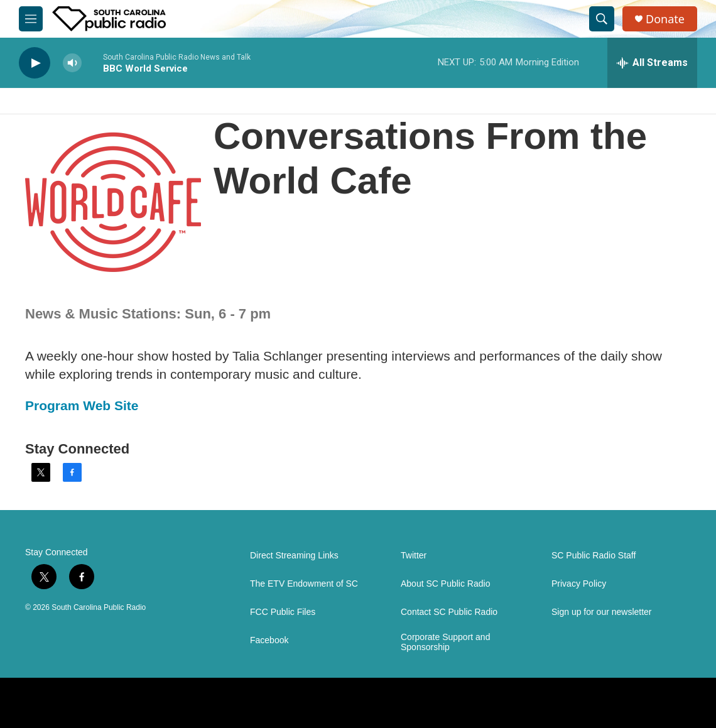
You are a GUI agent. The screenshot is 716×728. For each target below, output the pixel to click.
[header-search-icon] (602, 19)
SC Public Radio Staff (594, 556)
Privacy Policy (579, 584)
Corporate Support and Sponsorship (445, 642)
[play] (35, 63)
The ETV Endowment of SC (304, 584)
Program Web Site (82, 405)
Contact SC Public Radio (449, 612)
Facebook (269, 640)
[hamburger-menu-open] (31, 19)
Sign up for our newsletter (602, 612)
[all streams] (652, 63)
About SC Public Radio (445, 584)
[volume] (72, 63)
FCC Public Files (283, 612)
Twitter (414, 556)
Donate (665, 19)
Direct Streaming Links (294, 556)
